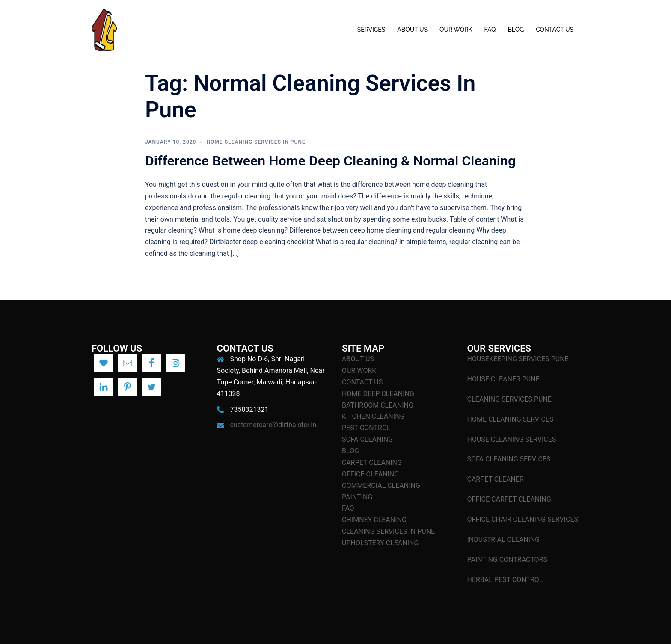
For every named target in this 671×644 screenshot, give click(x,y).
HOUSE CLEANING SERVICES (512, 439)
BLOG (516, 30)
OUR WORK (456, 30)
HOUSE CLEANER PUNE (503, 379)
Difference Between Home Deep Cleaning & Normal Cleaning (330, 161)
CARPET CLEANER (496, 479)
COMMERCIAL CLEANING (381, 486)
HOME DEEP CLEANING (378, 394)
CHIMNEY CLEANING (374, 520)
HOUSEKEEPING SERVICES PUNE (518, 359)
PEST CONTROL (366, 428)
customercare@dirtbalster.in (273, 425)
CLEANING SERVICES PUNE (509, 399)
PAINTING (357, 497)
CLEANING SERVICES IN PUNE (388, 531)
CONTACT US (555, 30)
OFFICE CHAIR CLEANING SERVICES (523, 519)
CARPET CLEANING (372, 462)
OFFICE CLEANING (370, 474)
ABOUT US (412, 30)
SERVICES (371, 30)
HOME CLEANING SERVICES (511, 419)
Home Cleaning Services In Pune (256, 142)
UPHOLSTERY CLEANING (380, 543)
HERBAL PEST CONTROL (505, 580)
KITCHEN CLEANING (373, 416)
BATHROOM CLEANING (378, 405)
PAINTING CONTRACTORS (507, 560)
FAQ (490, 30)
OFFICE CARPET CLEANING (509, 499)
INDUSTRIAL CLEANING (504, 539)
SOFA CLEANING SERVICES (509, 459)
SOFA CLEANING (367, 439)
